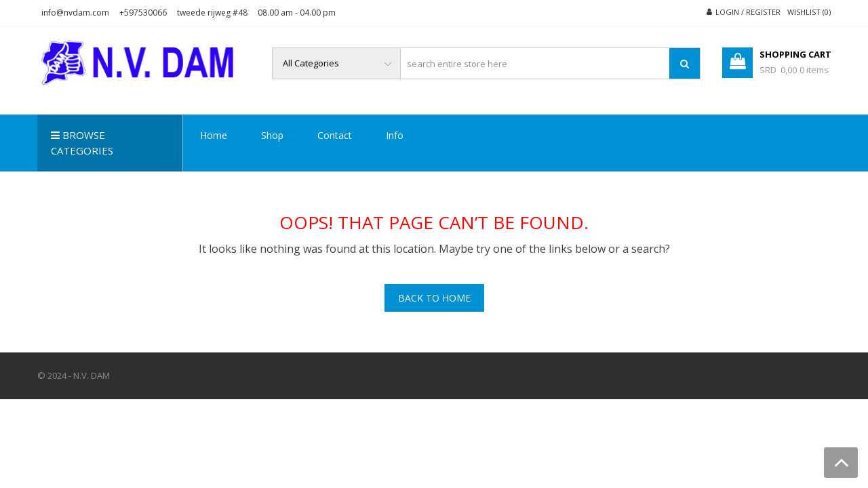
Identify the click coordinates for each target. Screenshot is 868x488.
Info (395, 135)
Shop (272, 135)
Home (214, 135)
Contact (335, 135)
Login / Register (748, 12)
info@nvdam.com (75, 13)
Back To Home (434, 298)
